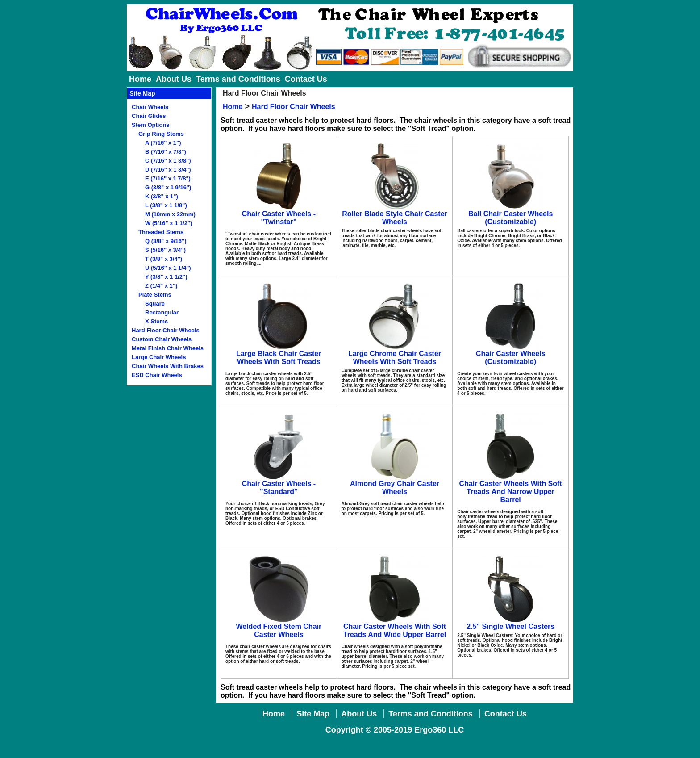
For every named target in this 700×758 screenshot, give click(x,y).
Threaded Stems (161, 232)
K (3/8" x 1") (162, 196)
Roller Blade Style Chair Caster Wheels (395, 218)
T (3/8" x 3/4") (164, 259)
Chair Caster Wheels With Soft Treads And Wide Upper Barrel (395, 630)
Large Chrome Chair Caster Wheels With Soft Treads (395, 358)
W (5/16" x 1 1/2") (169, 223)
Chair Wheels (150, 107)
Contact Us (306, 79)
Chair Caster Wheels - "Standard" (279, 488)
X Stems (156, 321)
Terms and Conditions (238, 79)
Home (140, 79)
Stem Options (151, 125)
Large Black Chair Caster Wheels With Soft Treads (279, 358)
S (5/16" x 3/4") (165, 250)
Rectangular (162, 312)
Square (155, 304)
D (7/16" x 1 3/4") (168, 170)
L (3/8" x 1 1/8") (166, 205)
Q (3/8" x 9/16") (166, 241)
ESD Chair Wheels (157, 375)
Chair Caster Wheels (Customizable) (511, 358)
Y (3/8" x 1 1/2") (166, 277)
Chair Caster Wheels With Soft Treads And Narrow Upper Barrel (511, 492)
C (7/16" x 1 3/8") (168, 161)
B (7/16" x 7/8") (166, 152)
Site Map (313, 714)
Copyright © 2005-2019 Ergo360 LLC (395, 730)
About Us (174, 79)
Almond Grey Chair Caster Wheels (395, 488)
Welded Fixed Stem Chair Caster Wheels (279, 630)
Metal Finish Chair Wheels (168, 348)
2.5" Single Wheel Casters (510, 626)
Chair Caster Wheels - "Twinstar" (279, 218)
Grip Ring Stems (161, 134)
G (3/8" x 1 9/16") (168, 187)
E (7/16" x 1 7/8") (168, 178)
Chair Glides (149, 116)
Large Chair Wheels (159, 357)
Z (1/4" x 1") (161, 286)
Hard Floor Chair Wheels (166, 330)
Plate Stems (155, 295)
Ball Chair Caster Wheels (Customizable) (510, 218)
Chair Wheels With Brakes (168, 366)
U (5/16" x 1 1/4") (168, 268)
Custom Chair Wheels (162, 339)
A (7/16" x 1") (163, 143)
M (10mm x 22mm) (170, 214)
